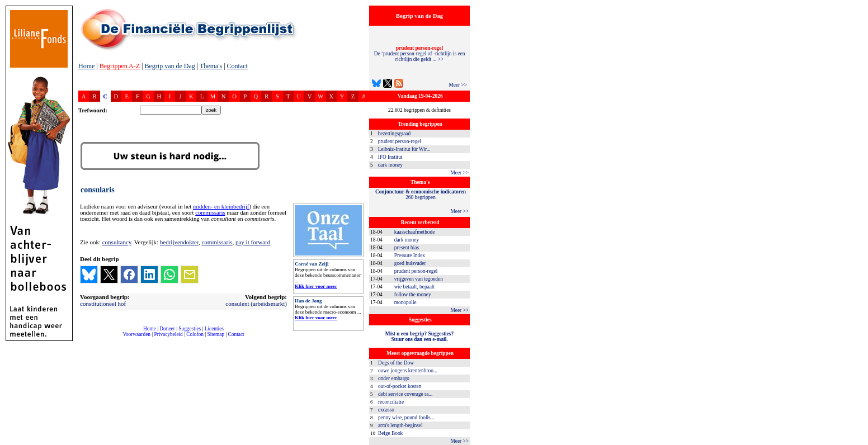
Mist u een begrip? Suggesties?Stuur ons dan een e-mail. (419, 337)
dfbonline (857, 442)
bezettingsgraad (395, 134)
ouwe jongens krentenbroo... (408, 371)
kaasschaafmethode (415, 232)
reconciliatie (391, 402)
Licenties (214, 329)
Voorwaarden (136, 334)
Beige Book (390, 433)
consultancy (117, 242)
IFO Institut (390, 157)
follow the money (413, 295)
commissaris (210, 213)
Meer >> (458, 85)
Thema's (211, 66)
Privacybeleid (169, 334)
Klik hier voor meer (316, 286)
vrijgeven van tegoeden (419, 279)
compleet (84, 339)
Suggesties (190, 329)
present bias (407, 248)
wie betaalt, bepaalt (414, 287)
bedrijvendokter (179, 242)
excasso (386, 410)
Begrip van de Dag (169, 66)
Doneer (167, 329)
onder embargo (394, 378)
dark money (390, 165)
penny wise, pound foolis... (406, 418)
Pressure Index (410, 255)
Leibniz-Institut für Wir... (404, 149)
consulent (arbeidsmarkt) (256, 304)
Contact (237, 66)
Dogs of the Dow (396, 363)
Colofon (195, 334)
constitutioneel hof (103, 304)
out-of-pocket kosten (400, 386)
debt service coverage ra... (405, 394)
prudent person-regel (400, 141)
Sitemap (216, 334)
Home (86, 66)
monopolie (405, 302)
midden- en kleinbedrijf (221, 207)
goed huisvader (410, 263)
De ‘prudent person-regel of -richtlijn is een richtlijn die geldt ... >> (420, 54)
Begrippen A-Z (120, 66)
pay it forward (253, 242)
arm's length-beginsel (400, 425)
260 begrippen (421, 195)
